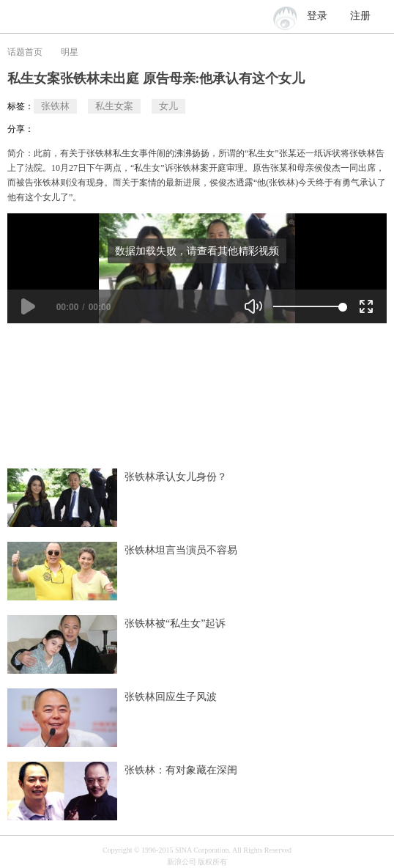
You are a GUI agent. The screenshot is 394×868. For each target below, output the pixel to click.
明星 (70, 52)
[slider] (308, 306)
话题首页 (25, 52)
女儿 (168, 106)
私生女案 (114, 106)
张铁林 (55, 106)
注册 (360, 16)
